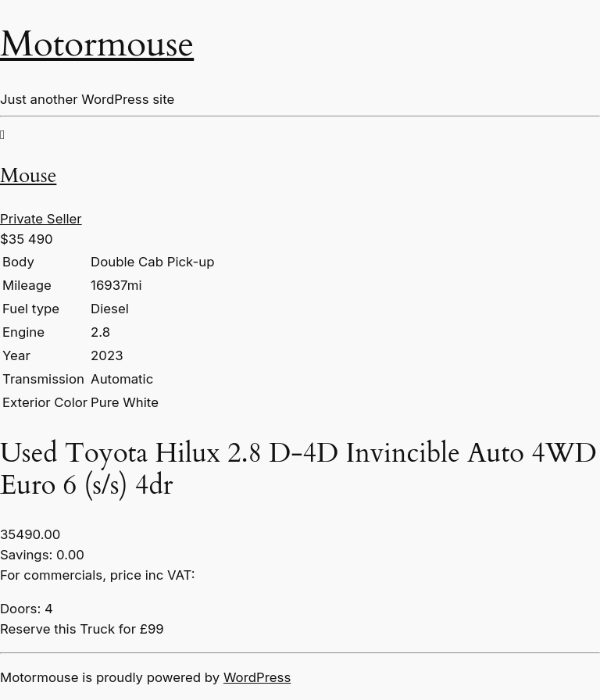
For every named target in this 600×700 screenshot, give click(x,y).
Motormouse (97, 45)
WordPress (257, 677)
